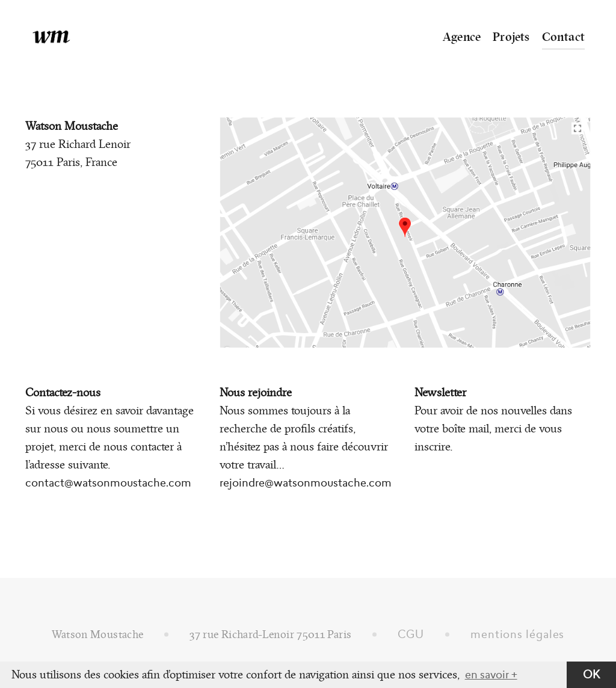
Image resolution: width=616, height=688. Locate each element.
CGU (411, 634)
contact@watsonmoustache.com (108, 483)
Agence (462, 37)
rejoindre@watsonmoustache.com (306, 483)
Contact (563, 37)
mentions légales (517, 634)
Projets (511, 37)
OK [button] (591, 674)
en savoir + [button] (491, 674)
